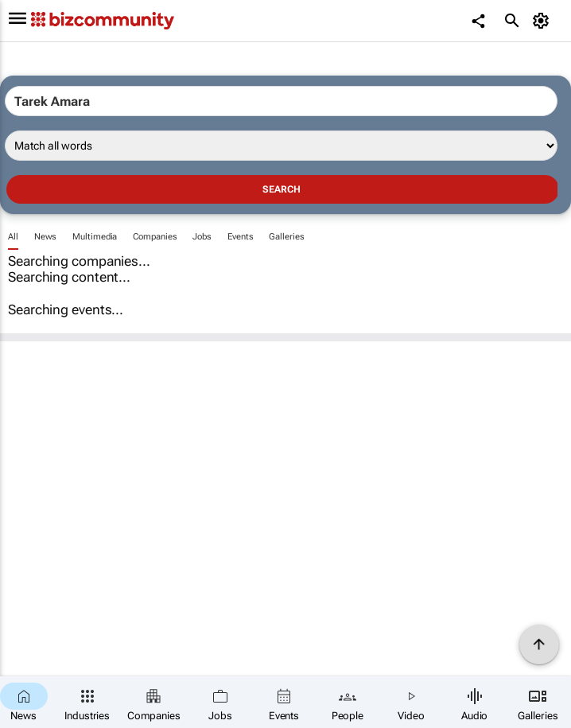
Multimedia (95, 237)
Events (240, 237)
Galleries (286, 237)
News (46, 237)
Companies (155, 237)
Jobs (202, 237)
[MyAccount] (544, 21)
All (13, 237)
